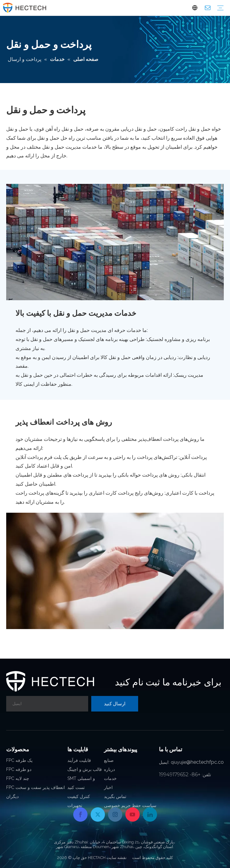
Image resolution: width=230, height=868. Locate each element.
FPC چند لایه (18, 778)
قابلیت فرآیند (79, 760)
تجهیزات (75, 805)
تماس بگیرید (115, 796)
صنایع (109, 760)
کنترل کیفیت (79, 796)
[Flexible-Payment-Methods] (115, 571)
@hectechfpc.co (205, 762)
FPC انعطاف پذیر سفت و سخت (36, 787)
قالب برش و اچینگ (85, 769)
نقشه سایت (117, 858)
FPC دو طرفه (19, 769)
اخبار (108, 787)
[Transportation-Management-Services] (115, 242)
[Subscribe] (115, 704)
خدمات (110, 778)
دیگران (12, 796)
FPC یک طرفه (19, 760)
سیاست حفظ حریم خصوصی (130, 805)
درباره (109, 769)
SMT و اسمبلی (81, 778)
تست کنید (76, 787)
